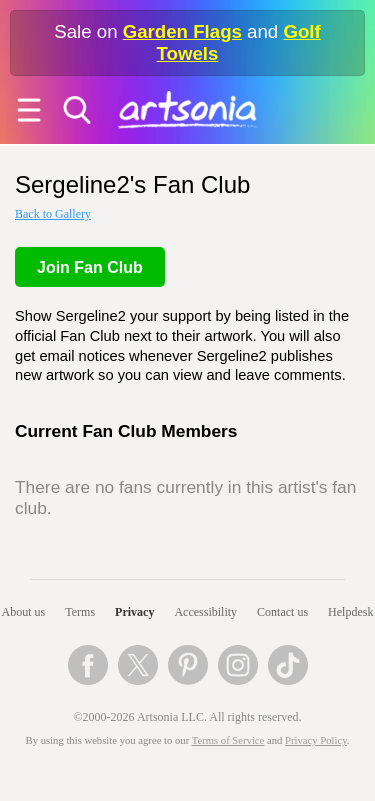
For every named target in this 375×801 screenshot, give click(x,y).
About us (24, 612)
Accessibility (205, 612)
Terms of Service (228, 740)
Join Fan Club (90, 267)
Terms (80, 612)
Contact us (282, 612)
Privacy (134, 612)
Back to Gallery (53, 214)
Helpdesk (350, 612)
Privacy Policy (316, 740)
